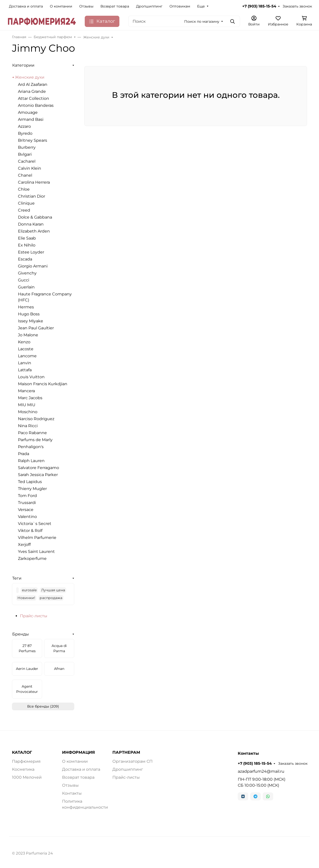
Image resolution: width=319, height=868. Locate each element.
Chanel (25, 175)
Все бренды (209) (43, 706)
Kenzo (24, 342)
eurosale (29, 590)
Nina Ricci (28, 426)
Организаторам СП (132, 761)
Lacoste (26, 349)
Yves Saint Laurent (36, 552)
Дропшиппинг (149, 6)
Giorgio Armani (33, 266)
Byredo (25, 133)
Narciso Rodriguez (36, 419)
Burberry (27, 147)
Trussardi (27, 503)
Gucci (24, 280)
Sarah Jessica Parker (38, 475)
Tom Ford (27, 496)
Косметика (23, 769)
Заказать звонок (297, 6)
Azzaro (24, 126)
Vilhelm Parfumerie (37, 538)
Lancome (27, 356)
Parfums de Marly (35, 440)
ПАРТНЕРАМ (126, 752)
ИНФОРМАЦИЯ (79, 752)
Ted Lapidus (30, 482)
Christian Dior (32, 196)
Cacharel (27, 161)
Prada (24, 454)
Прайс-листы (34, 616)
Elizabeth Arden (34, 231)
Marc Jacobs (30, 398)
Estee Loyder (31, 252)
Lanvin (25, 363)
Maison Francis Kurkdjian (43, 384)
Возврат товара (115, 6)
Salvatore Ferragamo (39, 468)
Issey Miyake (31, 321)
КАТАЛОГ (22, 752)
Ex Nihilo (27, 245)
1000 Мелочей (27, 777)
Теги (17, 578)
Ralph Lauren (31, 461)
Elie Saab (27, 238)
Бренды (21, 634)
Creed (24, 210)
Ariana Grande (32, 91)
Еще (201, 6)
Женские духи (30, 77)
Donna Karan (31, 224)
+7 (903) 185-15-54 (259, 6)
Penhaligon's (31, 447)
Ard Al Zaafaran (33, 84)
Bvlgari (25, 154)
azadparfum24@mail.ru (261, 771)
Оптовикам (180, 6)
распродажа (51, 598)
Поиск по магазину (202, 21)
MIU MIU (27, 405)
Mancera (26, 391)
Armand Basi (31, 119)
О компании (61, 6)
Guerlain (26, 287)
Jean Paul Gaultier (36, 328)
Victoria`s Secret (35, 524)
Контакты (72, 793)
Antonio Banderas (36, 105)
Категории (23, 65)
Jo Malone (28, 335)
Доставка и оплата (26, 6)
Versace (26, 510)
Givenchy (27, 273)
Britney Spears (33, 140)
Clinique (26, 203)
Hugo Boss (29, 314)
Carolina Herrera (34, 182)
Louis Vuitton (31, 377)
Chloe (24, 189)
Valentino (27, 517)
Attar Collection (34, 98)
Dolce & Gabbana (35, 217)
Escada (25, 259)
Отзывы (86, 6)
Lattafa (25, 370)
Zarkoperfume (32, 558)
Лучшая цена (53, 590)
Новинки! (26, 598)
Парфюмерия (26, 761)
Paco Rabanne (32, 433)
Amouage (28, 112)
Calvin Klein (30, 168)
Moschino (28, 412)
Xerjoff (24, 545)
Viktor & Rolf (30, 531)
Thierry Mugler (32, 489)
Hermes (26, 307)
